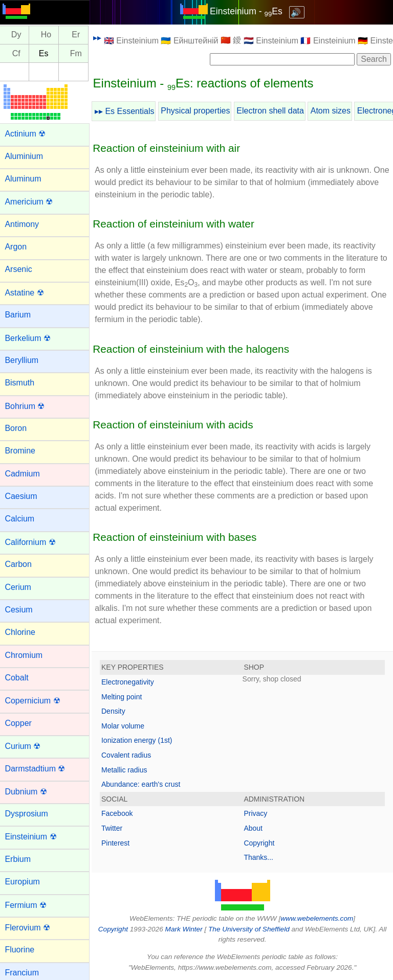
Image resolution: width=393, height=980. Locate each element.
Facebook (119, 813)
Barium (20, 315)
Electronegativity (130, 682)
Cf (18, 53)
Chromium (26, 655)
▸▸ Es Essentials (127, 111)
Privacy (257, 813)
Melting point (124, 697)
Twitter (114, 828)
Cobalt (19, 678)
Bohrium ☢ (27, 406)
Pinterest (118, 843)
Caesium (23, 496)
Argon (18, 247)
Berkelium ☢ (30, 338)
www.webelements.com (318, 918)
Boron (18, 428)
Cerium (20, 587)
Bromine (23, 451)
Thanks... (260, 857)
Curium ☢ (25, 746)
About (255, 828)
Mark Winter (185, 929)
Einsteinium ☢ (33, 837)
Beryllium (24, 360)
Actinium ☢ (28, 134)
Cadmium (25, 474)
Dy (19, 35)
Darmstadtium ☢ (37, 769)
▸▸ (100, 38)
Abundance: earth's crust (143, 784)
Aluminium (26, 156)
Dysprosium (29, 814)
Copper (20, 723)
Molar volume (125, 726)
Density (116, 711)
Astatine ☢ (27, 293)
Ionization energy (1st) (139, 740)
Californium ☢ (32, 542)
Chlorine (23, 632)
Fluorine (22, 950)
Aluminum (25, 179)
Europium (25, 882)
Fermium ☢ (28, 905)
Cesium (21, 610)
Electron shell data (273, 111)
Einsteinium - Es (247, 11)
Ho (49, 35)
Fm (79, 53)
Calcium (22, 519)
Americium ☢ (31, 202)
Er (78, 35)
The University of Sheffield (251, 929)
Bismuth (22, 383)
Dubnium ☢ (28, 792)
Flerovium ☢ (30, 928)
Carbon (20, 564)
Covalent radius (129, 755)
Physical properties (198, 111)
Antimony (24, 224)
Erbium (20, 859)
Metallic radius (127, 770)
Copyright (260, 843)
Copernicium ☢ (35, 701)
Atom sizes (333, 111)
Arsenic (21, 269)
